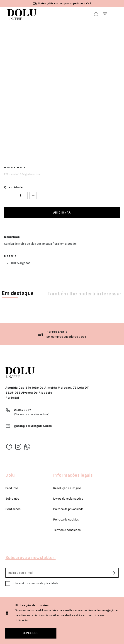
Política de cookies (66, 519)
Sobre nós (12, 499)
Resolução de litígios (67, 488)
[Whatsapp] (27, 447)
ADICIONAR (62, 213)
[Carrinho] (105, 15)
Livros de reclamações (68, 499)
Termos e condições (67, 530)
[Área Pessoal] (96, 15)
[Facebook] (9, 447)
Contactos (13, 509)
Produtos (12, 488)
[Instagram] (18, 447)
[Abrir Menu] (114, 15)
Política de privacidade (68, 509)
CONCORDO (31, 633)
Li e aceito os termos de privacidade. (36, 583)
